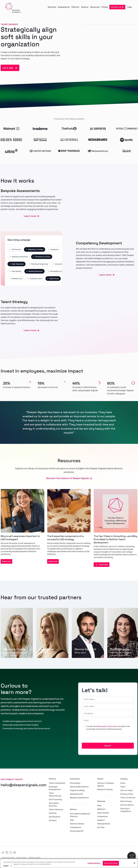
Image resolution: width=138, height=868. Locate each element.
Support (101, 820)
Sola (72, 820)
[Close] (134, 863)
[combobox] (8, 866)
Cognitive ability (77, 790)
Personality (75, 783)
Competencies (76, 794)
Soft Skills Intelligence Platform (80, 815)
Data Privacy (126, 801)
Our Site (101, 827)
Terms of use (112, 726)
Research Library (105, 789)
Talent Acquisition (57, 783)
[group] (17, 633)
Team (123, 787)
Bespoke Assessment (79, 798)
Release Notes (104, 824)
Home (123, 783)
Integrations (75, 827)
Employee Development (55, 788)
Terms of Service (128, 798)
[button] (52, 7)
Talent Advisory (56, 809)
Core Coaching (55, 799)
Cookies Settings (94, 863)
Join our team (127, 790)
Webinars (101, 809)
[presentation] (99, 737)
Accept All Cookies (111, 863)
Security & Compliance (126, 810)
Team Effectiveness (55, 794)
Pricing (104, 7)
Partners (53, 820)
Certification (55, 817)
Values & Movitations (79, 787)
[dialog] (69, 863)
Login (130, 7)
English (6, 866)
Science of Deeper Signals (106, 784)
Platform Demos (77, 824)
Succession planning (54, 804)
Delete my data (34, 857)
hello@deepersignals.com (23, 785)
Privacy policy (101, 726)
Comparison (103, 816)
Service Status (127, 805)
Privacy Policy (127, 794)
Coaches (53, 813)
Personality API (77, 831)
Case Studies (103, 813)
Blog (99, 805)
